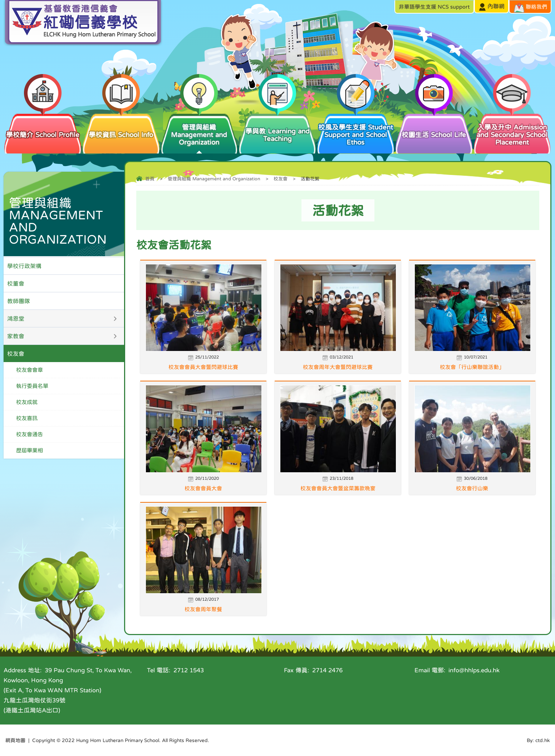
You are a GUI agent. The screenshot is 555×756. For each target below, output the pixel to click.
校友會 (281, 179)
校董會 (16, 283)
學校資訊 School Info (121, 125)
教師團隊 (19, 301)
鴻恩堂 (16, 318)
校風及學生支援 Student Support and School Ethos (356, 129)
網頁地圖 (15, 740)
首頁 (150, 179)
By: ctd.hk (538, 740)
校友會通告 (30, 434)
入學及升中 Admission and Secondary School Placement (512, 129)
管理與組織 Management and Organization (199, 129)
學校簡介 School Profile (43, 125)
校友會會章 (30, 370)
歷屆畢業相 (30, 450)
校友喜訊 (27, 418)
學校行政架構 (24, 266)
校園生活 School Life (434, 125)
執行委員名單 (32, 386)
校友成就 (27, 402)
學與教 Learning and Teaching (277, 127)
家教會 (16, 336)
